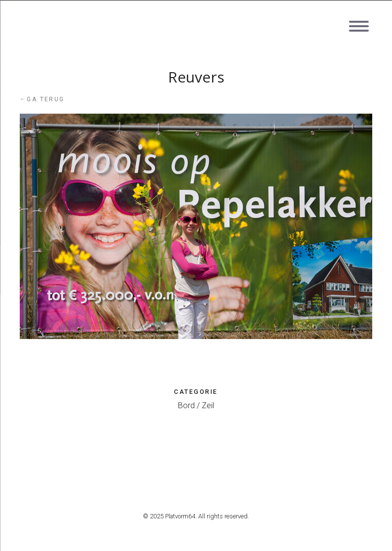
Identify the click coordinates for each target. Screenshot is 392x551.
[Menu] (359, 19)
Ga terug (42, 99)
